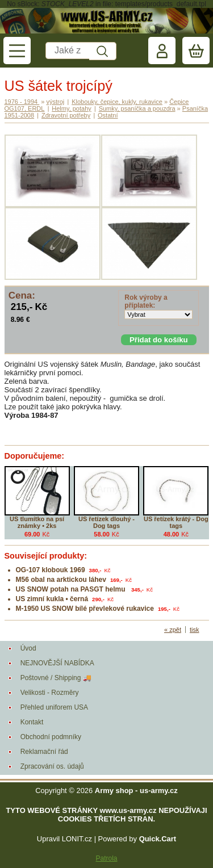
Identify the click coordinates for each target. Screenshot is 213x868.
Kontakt (32, 722)
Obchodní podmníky (51, 737)
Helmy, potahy (72, 108)
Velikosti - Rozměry (50, 693)
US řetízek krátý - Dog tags (176, 522)
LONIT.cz (77, 839)
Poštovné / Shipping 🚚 (56, 678)
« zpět (173, 630)
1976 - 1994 (22, 102)
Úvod (28, 648)
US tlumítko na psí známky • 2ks (37, 522)
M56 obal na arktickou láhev (61, 580)
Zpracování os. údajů (52, 766)
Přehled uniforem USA (54, 707)
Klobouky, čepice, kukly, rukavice (117, 102)
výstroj (56, 102)
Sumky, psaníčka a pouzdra (137, 108)
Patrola (106, 858)
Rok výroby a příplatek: (146, 301)
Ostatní (108, 115)
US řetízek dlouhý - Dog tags (106, 522)
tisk (195, 630)
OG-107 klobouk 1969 (51, 570)
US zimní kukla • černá (52, 599)
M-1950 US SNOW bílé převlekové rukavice (85, 609)
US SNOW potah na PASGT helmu (72, 589)
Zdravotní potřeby (66, 115)
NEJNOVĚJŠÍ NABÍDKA (57, 663)
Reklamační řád (44, 752)
